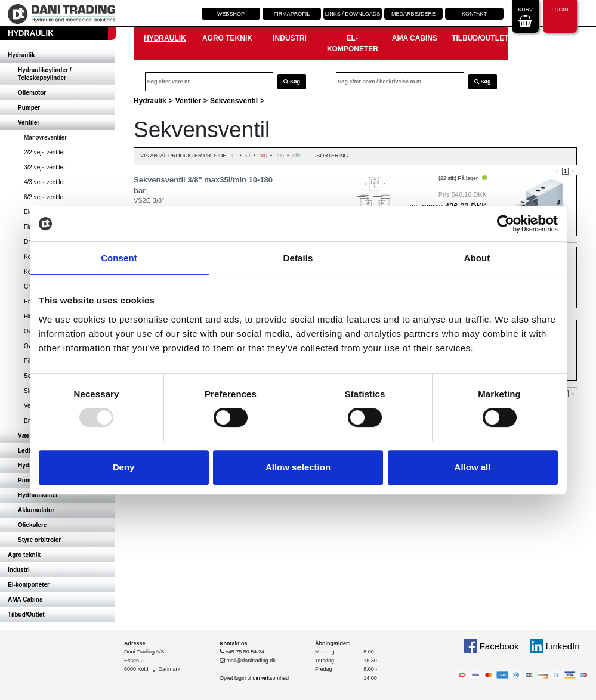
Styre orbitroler (39, 540)
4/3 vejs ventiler (44, 182)
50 (248, 156)
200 (280, 156)
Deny (124, 467)
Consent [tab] (119, 258)
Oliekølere (32, 525)
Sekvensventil (234, 101)
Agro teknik (24, 555)
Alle (296, 156)
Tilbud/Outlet (26, 614)
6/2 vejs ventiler (44, 197)
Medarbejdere (413, 14)
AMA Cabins (25, 600)
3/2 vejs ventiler (44, 167)
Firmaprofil (292, 14)
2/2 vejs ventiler (44, 152)
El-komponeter (29, 585)
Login (560, 15)
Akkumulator (36, 510)
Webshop (231, 14)
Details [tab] (298, 258)
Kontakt (474, 14)
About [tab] (477, 258)
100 (263, 156)
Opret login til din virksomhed (254, 678)
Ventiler (29, 123)
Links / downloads (353, 14)
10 (234, 156)
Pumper (29, 108)
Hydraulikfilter (38, 495)
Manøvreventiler (45, 137)
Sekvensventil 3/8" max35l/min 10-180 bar (203, 185)
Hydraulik (21, 55)
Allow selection (298, 467)
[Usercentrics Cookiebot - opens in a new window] (506, 224)
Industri (19, 570)
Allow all (473, 467)
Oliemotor (32, 93)
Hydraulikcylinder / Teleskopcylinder (44, 74)
